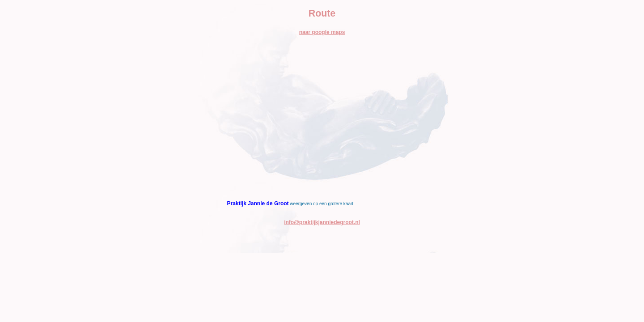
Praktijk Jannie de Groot (258, 203)
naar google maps (322, 32)
